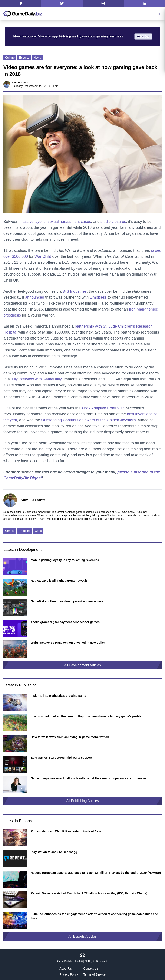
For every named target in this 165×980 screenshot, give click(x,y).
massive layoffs (32, 222)
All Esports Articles (82, 936)
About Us (66, 968)
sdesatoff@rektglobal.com (82, 519)
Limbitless (98, 297)
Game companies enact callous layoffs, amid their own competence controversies (89, 778)
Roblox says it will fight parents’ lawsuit (59, 581)
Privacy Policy (69, 974)
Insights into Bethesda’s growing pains (58, 696)
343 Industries (75, 291)
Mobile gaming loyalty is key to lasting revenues (65, 560)
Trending (25, 531)
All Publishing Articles (82, 801)
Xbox (38, 531)
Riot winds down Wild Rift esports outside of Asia (66, 831)
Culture (10, 58)
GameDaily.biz (65, 961)
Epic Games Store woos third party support (61, 758)
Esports (24, 58)
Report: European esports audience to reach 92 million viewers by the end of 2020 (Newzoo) (96, 873)
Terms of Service (95, 974)
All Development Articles (82, 665)
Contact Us (91, 968)
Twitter (120, 519)
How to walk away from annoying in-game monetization (70, 737)
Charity (10, 531)
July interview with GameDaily (36, 379)
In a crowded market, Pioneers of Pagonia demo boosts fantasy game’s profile (86, 716)
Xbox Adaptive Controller (103, 408)
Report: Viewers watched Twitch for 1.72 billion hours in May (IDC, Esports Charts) (89, 893)
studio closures (113, 222)
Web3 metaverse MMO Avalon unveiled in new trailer (68, 643)
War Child (43, 256)
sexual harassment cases (69, 222)
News (37, 58)
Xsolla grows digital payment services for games (65, 622)
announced (35, 297)
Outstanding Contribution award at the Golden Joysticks (88, 420)
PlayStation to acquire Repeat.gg (54, 852)
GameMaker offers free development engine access (67, 601)
